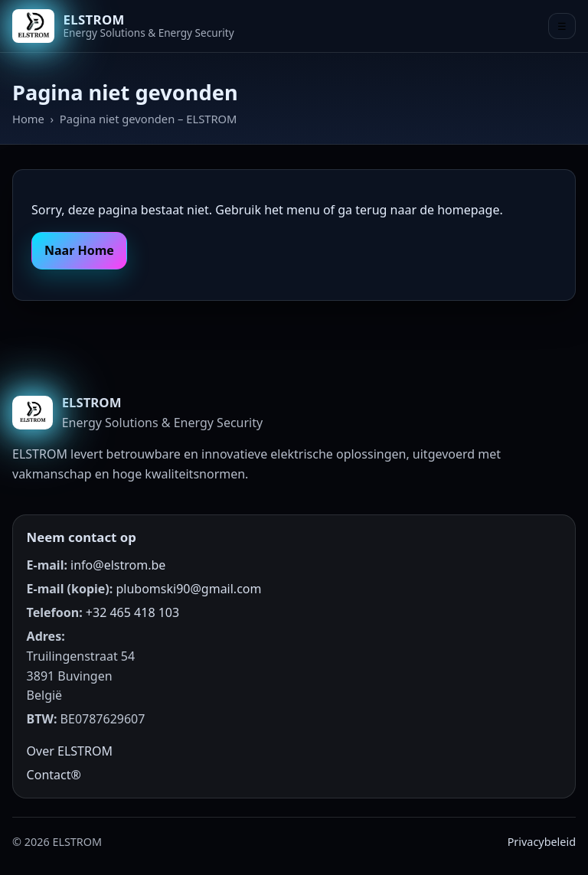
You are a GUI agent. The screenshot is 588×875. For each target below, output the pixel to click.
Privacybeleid (542, 842)
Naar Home (79, 250)
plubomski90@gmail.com (188, 589)
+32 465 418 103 (132, 612)
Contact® (54, 775)
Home (28, 119)
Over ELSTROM (70, 751)
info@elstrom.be (118, 565)
